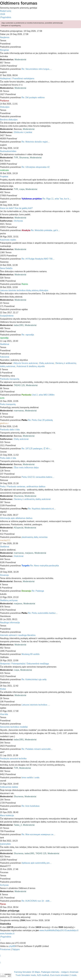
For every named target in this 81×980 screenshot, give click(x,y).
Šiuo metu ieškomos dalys (26, 468)
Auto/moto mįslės (8, 240)
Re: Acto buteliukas (31, 806)
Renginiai (4, 50)
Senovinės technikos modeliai (14, 727)
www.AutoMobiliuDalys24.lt (52, 930)
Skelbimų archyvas (9, 600)
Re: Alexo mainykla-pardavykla (44, 566)
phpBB (12, 946)
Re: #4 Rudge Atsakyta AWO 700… (38, 259)
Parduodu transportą (10, 379)
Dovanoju (4, 575)
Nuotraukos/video (8, 151)
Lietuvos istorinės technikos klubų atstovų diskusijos (24, 290)
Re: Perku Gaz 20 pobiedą (40, 420)
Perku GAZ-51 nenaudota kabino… (38, 477)
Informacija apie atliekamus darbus (16, 518)
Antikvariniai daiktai (9, 787)
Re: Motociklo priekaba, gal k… (45, 230)
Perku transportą (8, 404)
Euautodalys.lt (72, 930)
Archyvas (18, 221)
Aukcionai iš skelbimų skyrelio (30, 366)
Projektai (4, 177)
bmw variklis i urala (30, 778)
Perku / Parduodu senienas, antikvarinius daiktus (23, 487)
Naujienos (5, 37)
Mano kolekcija (7, 815)
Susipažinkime (7, 316)
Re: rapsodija (28, 335)
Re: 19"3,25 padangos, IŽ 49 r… (37, 449)
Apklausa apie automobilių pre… (37, 863)
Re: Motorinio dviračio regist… (36, 142)
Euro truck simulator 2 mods (63, 975)
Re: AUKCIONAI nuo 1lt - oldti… (37, 901)
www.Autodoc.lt (7, 934)
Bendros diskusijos (9, 120)
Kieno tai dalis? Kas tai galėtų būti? (16, 208)
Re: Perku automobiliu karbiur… (43, 613)
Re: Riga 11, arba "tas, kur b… (57, 199)
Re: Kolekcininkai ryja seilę (34, 679)
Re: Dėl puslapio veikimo (33, 97)
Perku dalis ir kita (8, 458)
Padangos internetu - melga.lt (55, 972)
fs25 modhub (43, 975)
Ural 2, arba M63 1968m (43, 395)
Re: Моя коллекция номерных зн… (39, 834)
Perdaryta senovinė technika (13, 759)
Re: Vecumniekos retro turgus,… (37, 69)
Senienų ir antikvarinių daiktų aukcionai (32, 499)
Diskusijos (5, 107)
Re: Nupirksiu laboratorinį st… (42, 509)
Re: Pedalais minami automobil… (37, 749)
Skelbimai (5, 344)
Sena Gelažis (6, 268)
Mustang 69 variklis (31, 654)
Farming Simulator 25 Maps (27, 972)
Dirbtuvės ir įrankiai (23, 132)
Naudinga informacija (10, 623)
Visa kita (4, 714)
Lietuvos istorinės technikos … (36, 705)
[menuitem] (3, 14)
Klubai (3, 689)
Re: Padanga (38, 591)
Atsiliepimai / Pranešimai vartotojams (17, 78)
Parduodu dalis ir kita (10, 430)
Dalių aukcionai (46, 363)
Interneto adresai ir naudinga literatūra (18, 635)
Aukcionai (5, 357)
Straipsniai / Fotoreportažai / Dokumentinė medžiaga (24, 664)
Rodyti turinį (6, 11)
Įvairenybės (5, 844)
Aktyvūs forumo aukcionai (25, 363)
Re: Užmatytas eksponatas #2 (36, 167)
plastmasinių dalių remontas (35, 537)
